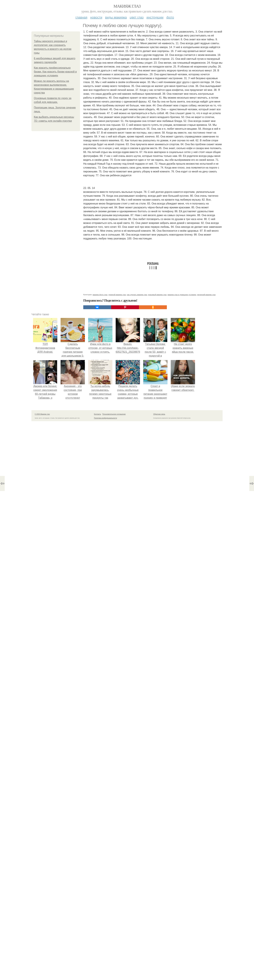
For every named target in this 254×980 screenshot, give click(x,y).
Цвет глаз (137, 17)
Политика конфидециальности (105, 418)
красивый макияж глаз (157, 295)
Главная (81, 17)
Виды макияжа (116, 17)
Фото (170, 17)
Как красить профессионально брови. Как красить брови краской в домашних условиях (55, 72)
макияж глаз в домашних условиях (182, 295)
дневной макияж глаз (117, 295)
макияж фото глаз (100, 295)
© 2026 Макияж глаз (42, 414)
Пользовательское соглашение (114, 414)
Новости (96, 17)
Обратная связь (159, 414)
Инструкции (155, 17)
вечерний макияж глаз (206, 295)
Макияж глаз (127, 6)
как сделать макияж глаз (137, 295)
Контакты (97, 414)
